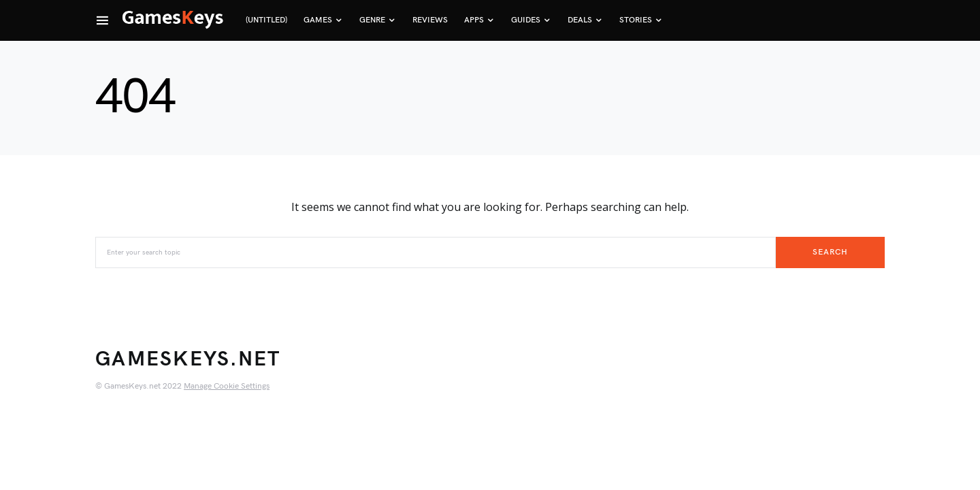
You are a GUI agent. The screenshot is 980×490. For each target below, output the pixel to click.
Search (830, 252)
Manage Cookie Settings (227, 386)
